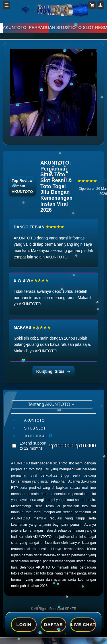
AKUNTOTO (20, 463)
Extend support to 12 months (58, 446)
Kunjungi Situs (54, 371)
